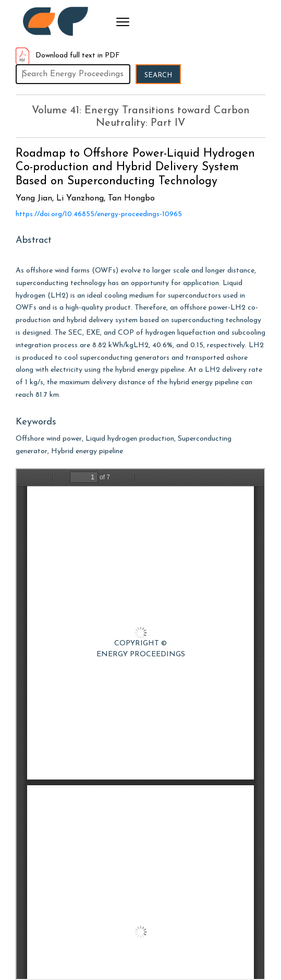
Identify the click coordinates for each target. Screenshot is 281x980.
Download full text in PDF (68, 56)
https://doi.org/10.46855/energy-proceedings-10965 (99, 214)
